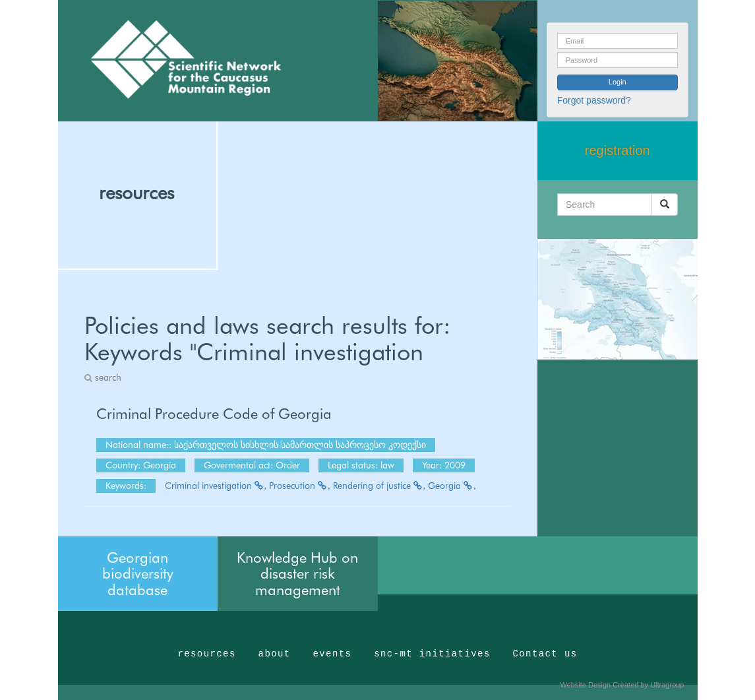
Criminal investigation (216, 486)
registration (618, 150)
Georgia (452, 486)
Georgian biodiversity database (138, 573)
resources (136, 193)
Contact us (545, 654)
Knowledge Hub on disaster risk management (297, 573)
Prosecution (300, 486)
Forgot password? (594, 100)
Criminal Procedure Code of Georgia (214, 414)
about (275, 654)
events (332, 654)
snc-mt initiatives (432, 654)
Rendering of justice (379, 486)
